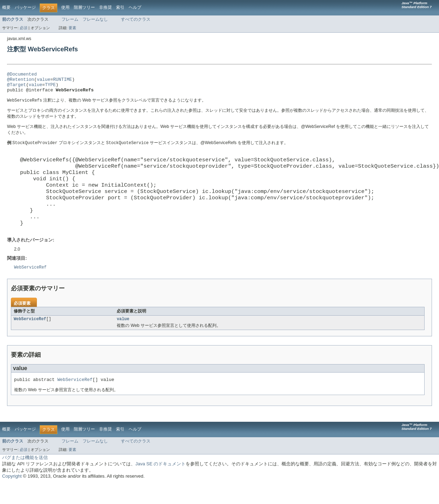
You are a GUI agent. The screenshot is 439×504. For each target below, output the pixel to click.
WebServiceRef (30, 339)
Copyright (12, 497)
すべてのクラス (136, 19)
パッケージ (25, 7)
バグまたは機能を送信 (25, 479)
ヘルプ (135, 7)
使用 (65, 7)
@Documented (22, 75)
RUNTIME (63, 81)
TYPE (50, 88)
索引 (120, 7)
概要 (6, 7)
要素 (72, 28)
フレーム (70, 19)
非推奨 (105, 7)
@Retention (21, 81)
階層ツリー (84, 7)
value (44, 81)
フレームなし (95, 19)
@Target (17, 88)
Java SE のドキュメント (160, 485)
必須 (24, 28)
